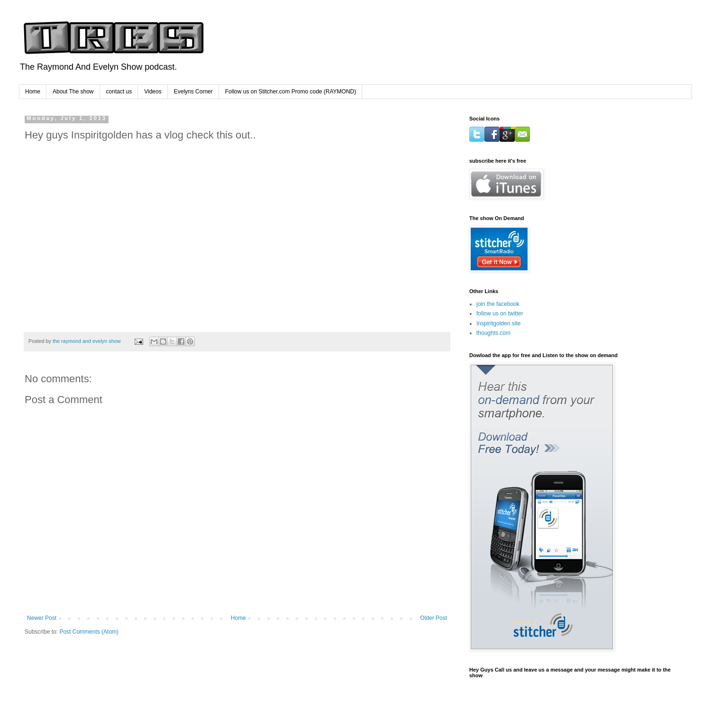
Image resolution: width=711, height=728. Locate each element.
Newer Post (42, 618)
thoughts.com (493, 333)
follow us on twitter (500, 313)
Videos (153, 92)
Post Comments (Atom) (89, 632)
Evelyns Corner (193, 92)
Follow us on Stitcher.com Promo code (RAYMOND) (291, 92)
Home (33, 92)
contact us (119, 92)
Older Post (433, 618)
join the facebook (498, 304)
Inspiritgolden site (498, 323)
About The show (73, 92)
